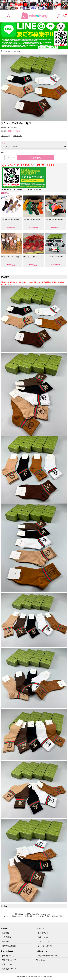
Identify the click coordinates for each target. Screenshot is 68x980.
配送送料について (9, 960)
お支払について (8, 956)
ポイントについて (45, 942)
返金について (7, 964)
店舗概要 (5, 933)
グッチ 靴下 (18, 51)
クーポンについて (45, 946)
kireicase (41, 960)
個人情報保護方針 (9, 946)
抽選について (43, 937)
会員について (43, 933)
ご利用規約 (6, 937)
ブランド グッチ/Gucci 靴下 (10, 220)
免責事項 (5, 942)
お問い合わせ (17, 136)
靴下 (11, 51)
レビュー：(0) (5, 136)
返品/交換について (9, 969)
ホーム (5, 51)
